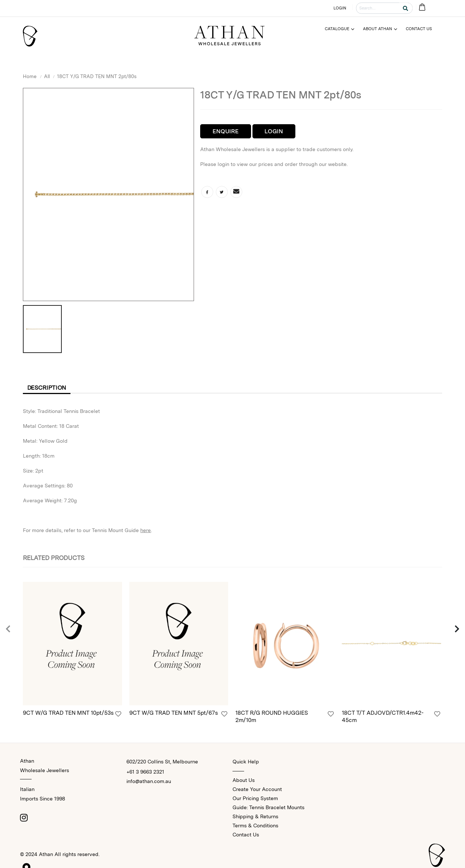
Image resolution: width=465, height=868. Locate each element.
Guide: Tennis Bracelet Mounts (268, 807)
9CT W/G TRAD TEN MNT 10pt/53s (68, 713)
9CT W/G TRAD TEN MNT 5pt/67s (174, 713)
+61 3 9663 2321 (145, 772)
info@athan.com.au (149, 781)
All (47, 76)
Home (30, 76)
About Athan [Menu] (377, 29)
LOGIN (340, 8)
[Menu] (343, 29)
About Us (244, 780)
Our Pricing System (255, 798)
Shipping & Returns (255, 816)
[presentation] (8, 629)
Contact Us (246, 835)
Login (274, 131)
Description (47, 388)
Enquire (226, 131)
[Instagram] (24, 818)
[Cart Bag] (422, 7)
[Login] (118, 714)
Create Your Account (257, 789)
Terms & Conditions (255, 826)
